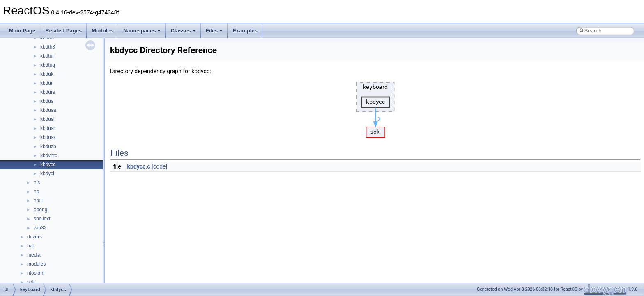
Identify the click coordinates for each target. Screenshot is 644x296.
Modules (102, 31)
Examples (245, 31)
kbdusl (47, 119)
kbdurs (48, 92)
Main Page (22, 31)
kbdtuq (48, 65)
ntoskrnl (36, 273)
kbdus (47, 101)
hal (30, 246)
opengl (41, 210)
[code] (159, 166)
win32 (40, 228)
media (34, 255)
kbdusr (48, 128)
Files (214, 31)
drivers (34, 237)
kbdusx (48, 137)
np (36, 192)
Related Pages (63, 31)
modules (36, 264)
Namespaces (142, 31)
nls (37, 183)
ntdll (38, 201)
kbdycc (48, 164)
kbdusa (48, 110)
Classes (183, 31)
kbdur (46, 83)
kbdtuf (47, 56)
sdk (31, 282)
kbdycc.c (139, 166)
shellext (42, 219)
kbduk (47, 74)
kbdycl (47, 173)
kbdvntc (49, 155)
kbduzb (48, 146)
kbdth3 (48, 47)
